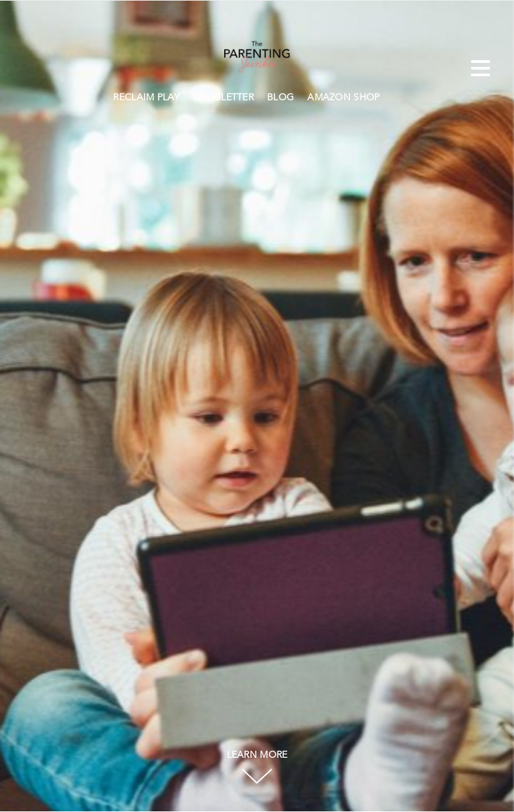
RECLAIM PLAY (146, 98)
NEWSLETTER (223, 98)
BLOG (280, 98)
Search (394, 96)
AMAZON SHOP (343, 98)
